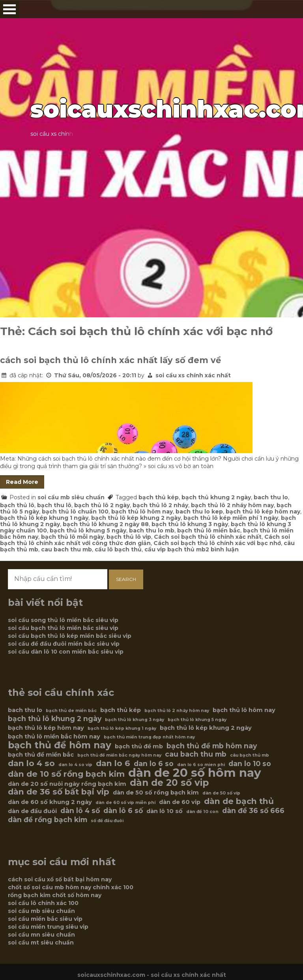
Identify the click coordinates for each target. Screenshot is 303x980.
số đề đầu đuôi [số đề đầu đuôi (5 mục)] (107, 821)
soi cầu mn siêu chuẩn (41, 935)
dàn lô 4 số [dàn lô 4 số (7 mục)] (80, 811)
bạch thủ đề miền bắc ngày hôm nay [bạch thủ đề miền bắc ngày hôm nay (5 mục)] (119, 755)
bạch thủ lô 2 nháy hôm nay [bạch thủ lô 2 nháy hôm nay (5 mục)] (177, 711)
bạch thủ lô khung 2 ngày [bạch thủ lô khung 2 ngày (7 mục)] (55, 719)
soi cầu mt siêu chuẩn (41, 943)
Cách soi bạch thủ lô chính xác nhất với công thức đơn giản (145, 540)
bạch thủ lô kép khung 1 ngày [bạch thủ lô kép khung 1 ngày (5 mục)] (122, 728)
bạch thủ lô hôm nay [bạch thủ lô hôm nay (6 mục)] (244, 710)
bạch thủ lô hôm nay (142, 512)
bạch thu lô (54, 505)
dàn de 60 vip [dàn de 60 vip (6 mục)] (180, 802)
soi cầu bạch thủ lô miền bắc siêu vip (63, 628)
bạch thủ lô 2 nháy (160, 505)
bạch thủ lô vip (129, 537)
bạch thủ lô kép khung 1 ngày (44, 518)
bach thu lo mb (152, 530)
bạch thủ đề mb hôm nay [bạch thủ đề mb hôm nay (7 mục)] (212, 746)
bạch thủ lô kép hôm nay (263, 512)
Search (126, 579)
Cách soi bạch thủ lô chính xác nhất (208, 537)
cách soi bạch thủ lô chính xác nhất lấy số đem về (110, 360)
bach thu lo (271, 497)
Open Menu (9, 9)
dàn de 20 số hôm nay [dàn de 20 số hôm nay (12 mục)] (195, 773)
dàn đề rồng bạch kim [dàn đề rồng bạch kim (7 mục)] (48, 820)
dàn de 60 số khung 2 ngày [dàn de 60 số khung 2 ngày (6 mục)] (50, 802)
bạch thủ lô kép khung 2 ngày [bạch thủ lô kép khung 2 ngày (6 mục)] (206, 728)
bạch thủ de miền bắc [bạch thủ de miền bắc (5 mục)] (71, 711)
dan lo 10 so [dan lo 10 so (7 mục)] (250, 764)
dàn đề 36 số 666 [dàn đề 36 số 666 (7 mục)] (253, 811)
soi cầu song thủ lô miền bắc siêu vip (63, 620)
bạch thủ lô (17, 505)
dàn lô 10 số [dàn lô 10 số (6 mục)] (165, 811)
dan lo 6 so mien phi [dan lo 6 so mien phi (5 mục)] (201, 765)
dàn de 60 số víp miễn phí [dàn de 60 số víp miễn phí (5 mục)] (125, 803)
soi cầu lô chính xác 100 (43, 903)
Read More (22, 482)
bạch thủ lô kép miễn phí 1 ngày (231, 518)
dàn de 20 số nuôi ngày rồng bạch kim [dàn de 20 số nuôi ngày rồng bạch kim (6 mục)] (67, 784)
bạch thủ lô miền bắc (209, 530)
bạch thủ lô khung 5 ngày (88, 530)
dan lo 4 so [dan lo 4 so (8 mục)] (31, 763)
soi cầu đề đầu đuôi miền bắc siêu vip (64, 644)
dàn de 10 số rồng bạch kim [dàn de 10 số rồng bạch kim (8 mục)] (66, 774)
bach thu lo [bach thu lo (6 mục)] (25, 710)
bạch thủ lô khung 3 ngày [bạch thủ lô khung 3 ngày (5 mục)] (135, 720)
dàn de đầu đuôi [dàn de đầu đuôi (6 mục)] (32, 811)
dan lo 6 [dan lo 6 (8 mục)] (113, 763)
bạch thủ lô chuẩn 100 (75, 512)
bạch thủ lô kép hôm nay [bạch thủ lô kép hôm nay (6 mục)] (46, 728)
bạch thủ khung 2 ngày (216, 497)
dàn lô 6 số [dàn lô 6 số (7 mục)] (123, 811)
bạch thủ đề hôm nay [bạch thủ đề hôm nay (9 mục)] (60, 745)
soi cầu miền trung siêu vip (48, 927)
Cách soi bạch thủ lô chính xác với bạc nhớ (217, 543)
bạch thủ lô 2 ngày (102, 505)
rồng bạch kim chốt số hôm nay (55, 895)
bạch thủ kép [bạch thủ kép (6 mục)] (121, 710)
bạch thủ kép (159, 497)
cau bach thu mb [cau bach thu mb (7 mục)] (196, 754)
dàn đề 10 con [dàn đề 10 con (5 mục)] (202, 812)
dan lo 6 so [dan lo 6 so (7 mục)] (154, 764)
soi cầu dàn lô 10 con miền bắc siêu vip (66, 652)
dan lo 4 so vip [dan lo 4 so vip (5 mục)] (75, 765)
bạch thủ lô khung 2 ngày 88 (106, 524)
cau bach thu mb (66, 549)
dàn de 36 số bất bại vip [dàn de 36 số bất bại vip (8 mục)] (59, 792)
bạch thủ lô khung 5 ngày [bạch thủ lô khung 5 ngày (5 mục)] (197, 720)
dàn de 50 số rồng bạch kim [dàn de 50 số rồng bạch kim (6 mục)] (156, 793)
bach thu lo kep (199, 512)
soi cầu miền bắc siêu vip (45, 919)
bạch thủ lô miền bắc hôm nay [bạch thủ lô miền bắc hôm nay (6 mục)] (54, 736)
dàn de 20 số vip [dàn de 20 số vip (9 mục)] (169, 783)
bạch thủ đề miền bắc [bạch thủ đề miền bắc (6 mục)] (41, 755)
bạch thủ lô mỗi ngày (72, 537)
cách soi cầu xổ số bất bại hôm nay (60, 879)
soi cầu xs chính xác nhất (193, 375)
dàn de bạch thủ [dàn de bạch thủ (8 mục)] (239, 801)
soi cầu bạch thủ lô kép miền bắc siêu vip (70, 636)
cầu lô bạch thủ (118, 549)
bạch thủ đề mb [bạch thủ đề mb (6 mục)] (139, 746)
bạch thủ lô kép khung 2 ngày (136, 518)
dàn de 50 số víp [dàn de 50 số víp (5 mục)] (221, 793)
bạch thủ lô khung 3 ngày (190, 524)
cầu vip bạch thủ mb (175, 549)
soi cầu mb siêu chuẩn (71, 497)
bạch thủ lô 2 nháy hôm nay (232, 505)
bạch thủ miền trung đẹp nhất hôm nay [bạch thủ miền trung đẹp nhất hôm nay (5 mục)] (149, 737)
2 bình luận (222, 549)
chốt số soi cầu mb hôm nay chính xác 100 (71, 887)
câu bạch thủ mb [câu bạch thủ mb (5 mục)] (250, 755)
